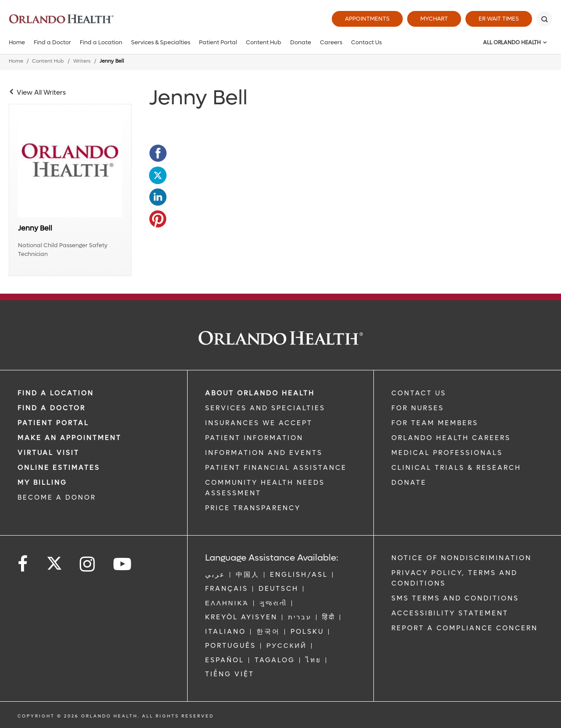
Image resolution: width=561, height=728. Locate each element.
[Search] (544, 19)
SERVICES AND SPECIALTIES (265, 408)
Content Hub (264, 42)
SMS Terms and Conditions (455, 598)
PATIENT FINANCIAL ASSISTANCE (276, 468)
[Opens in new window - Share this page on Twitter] (158, 175)
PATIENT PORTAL (53, 423)
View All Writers (41, 92)
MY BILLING (42, 483)
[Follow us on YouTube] (123, 564)
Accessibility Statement (450, 613)
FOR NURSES (418, 408)
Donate (301, 42)
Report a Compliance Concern (465, 628)
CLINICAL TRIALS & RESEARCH (456, 468)
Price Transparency (253, 508)
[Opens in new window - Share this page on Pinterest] (158, 219)
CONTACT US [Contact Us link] (419, 393)
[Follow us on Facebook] (23, 564)
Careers (331, 42)
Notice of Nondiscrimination (462, 558)
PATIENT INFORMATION (254, 438)
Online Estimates (59, 468)
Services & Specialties (161, 42)
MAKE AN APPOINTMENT (69, 438)
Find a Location (101, 42)
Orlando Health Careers (451, 438)
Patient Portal (218, 42)
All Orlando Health (512, 43)
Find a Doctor (52, 42)
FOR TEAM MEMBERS (435, 423)
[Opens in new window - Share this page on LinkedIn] (158, 197)
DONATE (409, 483)
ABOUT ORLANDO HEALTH (260, 393)
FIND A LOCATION (56, 393)
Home (17, 42)
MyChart (434, 19)
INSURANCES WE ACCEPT (259, 423)
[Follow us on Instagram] (88, 564)
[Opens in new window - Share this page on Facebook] (158, 153)
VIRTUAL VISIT (48, 453)
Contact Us (366, 42)
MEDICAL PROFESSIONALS (447, 453)
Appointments (367, 19)
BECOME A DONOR (57, 497)
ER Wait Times (499, 19)
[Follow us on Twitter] (54, 561)
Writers (82, 61)
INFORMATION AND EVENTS (264, 453)
